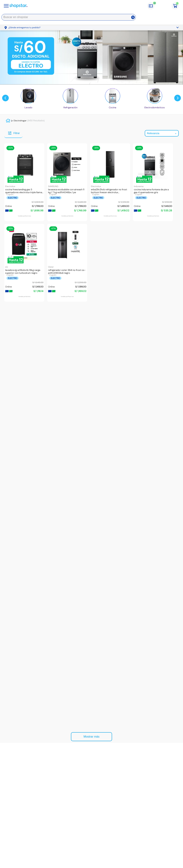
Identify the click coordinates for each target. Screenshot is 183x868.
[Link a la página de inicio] (8, 121)
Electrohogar (20, 121)
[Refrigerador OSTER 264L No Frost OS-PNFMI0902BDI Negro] (67, 263)
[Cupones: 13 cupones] (153, 6)
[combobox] (69, 18)
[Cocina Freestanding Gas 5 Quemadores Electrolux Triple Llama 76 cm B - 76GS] (24, 182)
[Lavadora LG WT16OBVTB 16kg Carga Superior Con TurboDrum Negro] (24, 263)
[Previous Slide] (5, 98)
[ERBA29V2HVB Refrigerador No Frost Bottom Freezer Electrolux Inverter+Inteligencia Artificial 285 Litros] (110, 182)
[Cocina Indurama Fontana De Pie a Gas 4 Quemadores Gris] (153, 182)
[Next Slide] (178, 98)
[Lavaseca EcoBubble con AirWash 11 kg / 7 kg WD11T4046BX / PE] (67, 182)
